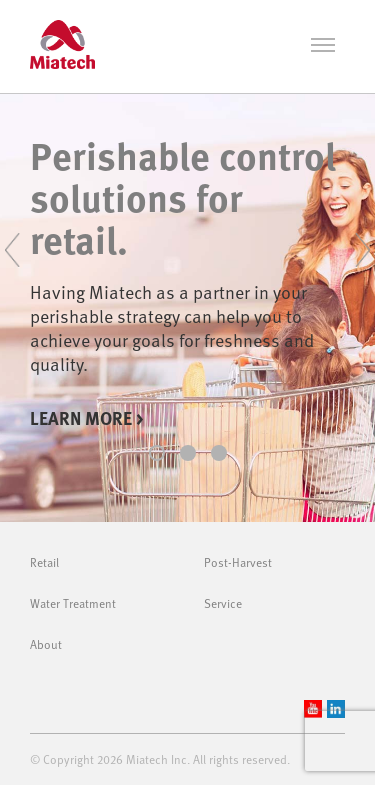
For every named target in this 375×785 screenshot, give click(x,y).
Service (223, 603)
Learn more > (86, 417)
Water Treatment (73, 603)
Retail (44, 562)
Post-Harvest (238, 562)
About (46, 644)
